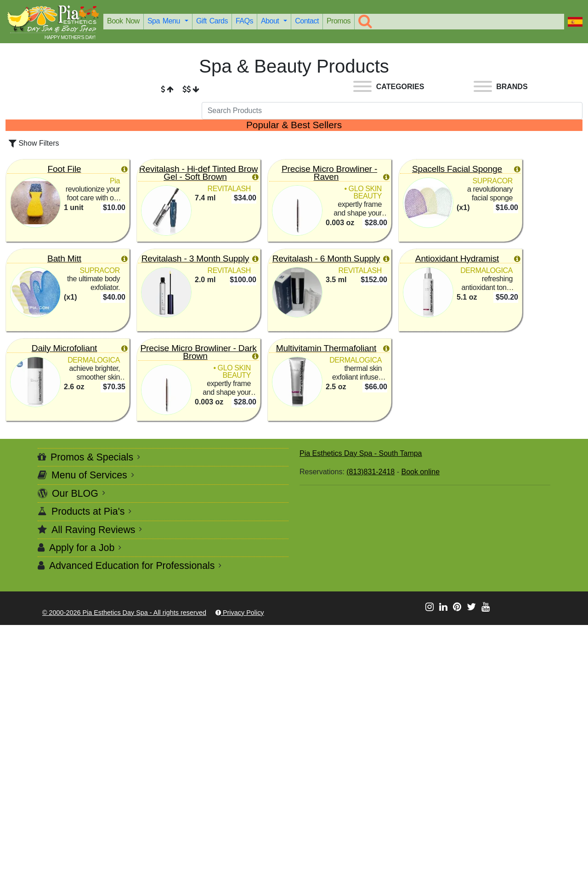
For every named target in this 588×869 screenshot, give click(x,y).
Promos (339, 21)
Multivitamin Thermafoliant (326, 348)
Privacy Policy (240, 613)
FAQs (244, 21)
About (271, 21)
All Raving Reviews (93, 530)
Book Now (123, 21)
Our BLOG (75, 494)
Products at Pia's (88, 511)
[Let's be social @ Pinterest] (457, 607)
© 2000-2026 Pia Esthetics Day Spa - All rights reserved (124, 613)
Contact (307, 21)
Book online (420, 472)
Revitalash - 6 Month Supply (326, 258)
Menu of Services (89, 475)
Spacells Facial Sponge (457, 169)
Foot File (65, 169)
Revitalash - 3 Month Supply (195, 258)
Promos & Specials (92, 457)
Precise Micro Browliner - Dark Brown (198, 352)
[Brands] (501, 88)
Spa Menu (165, 21)
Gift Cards (212, 21)
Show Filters (34, 143)
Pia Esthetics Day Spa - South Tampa (361, 453)
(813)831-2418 (370, 472)
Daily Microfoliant (64, 348)
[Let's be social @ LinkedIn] (443, 607)
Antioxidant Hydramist (457, 258)
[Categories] (389, 88)
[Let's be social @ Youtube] (486, 607)
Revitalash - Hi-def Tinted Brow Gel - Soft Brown (198, 173)
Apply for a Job (82, 548)
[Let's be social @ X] (471, 607)
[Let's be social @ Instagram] (430, 607)
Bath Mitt (64, 258)
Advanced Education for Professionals (132, 566)
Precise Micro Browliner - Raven (329, 173)
